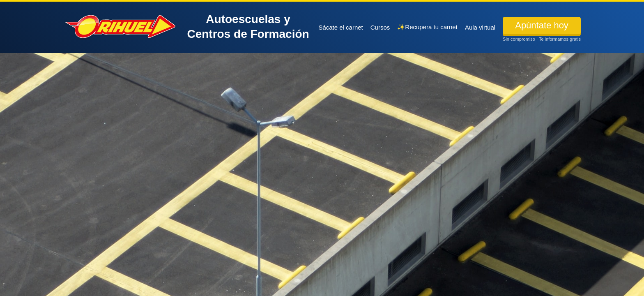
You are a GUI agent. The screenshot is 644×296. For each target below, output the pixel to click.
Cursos (380, 27)
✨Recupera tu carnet (427, 27)
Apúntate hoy (542, 25)
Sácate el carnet (340, 27)
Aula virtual (480, 27)
